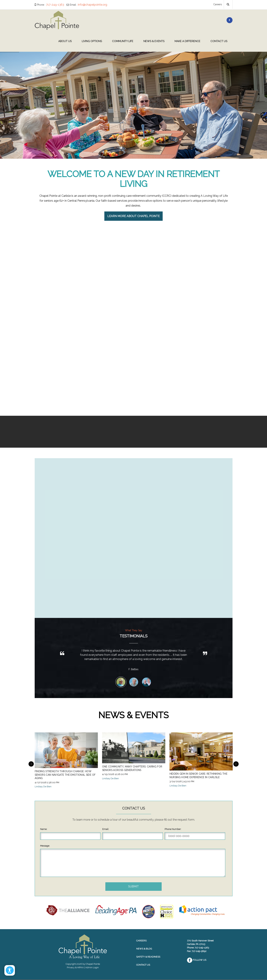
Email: (106, 829)
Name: (44, 829)
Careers (218, 4)
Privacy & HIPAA (75, 967)
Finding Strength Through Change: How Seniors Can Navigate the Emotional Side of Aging (65, 775)
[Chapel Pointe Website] (57, 20)
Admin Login (92, 967)
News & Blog (144, 949)
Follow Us (197, 960)
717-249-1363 (55, 5)
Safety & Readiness (148, 957)
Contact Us (143, 965)
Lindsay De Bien (43, 787)
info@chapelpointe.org (93, 5)
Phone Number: (173, 829)
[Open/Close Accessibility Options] (10, 970)
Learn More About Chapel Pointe (133, 216)
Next (236, 764)
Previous (31, 764)
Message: (45, 846)
